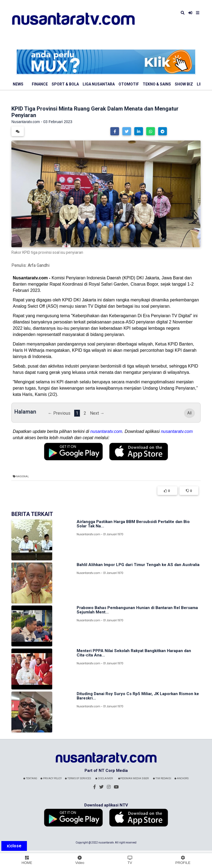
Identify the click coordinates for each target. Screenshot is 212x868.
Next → (97, 413)
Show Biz (184, 84)
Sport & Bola (65, 84)
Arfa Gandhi (39, 265)
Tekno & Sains (157, 84)
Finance (40, 84)
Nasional (22, 476)
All (189, 413)
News (18, 84)
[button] (115, 131)
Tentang (30, 778)
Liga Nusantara (99, 84)
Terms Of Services (78, 778)
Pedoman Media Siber (133, 778)
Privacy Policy (51, 778)
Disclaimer (104, 778)
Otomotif (129, 84)
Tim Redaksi (162, 778)
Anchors (182, 778)
